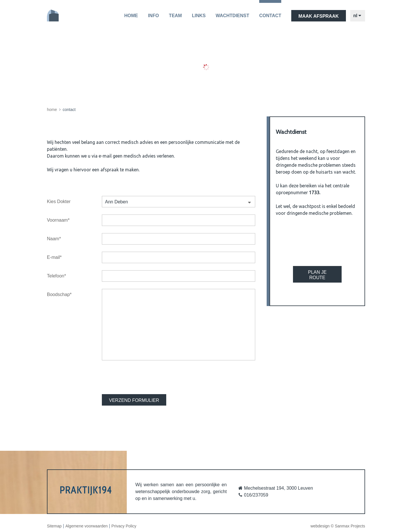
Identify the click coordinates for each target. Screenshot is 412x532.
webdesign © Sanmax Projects (338, 526)
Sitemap (54, 526)
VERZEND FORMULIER (134, 400)
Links (199, 16)
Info (153, 16)
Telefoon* (57, 276)
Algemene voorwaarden (86, 526)
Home (131, 16)
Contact (270, 16)
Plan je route (317, 275)
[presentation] (145, 377)
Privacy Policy (124, 526)
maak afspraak (319, 16)
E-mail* (54, 257)
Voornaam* (58, 220)
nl (358, 16)
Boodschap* (59, 294)
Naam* (54, 239)
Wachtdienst (232, 16)
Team (175, 16)
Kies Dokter (59, 202)
